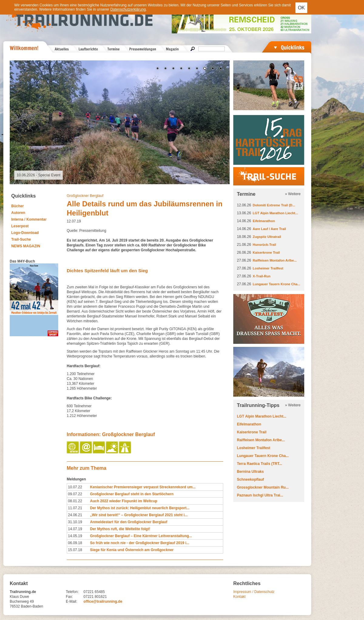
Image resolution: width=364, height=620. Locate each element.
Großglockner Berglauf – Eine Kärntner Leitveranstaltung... (141, 536)
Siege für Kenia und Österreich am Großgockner (132, 550)
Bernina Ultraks (250, 472)
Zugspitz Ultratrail (267, 237)
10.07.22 (75, 487)
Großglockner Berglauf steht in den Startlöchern (132, 494)
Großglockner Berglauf (85, 196)
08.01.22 (75, 501)
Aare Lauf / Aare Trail (269, 229)
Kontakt (239, 597)
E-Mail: (71, 601)
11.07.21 (75, 508)
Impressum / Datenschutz (254, 592)
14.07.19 (75, 529)
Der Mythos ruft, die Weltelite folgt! (120, 529)
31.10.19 (75, 522)
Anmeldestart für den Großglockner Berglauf (129, 522)
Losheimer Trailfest (268, 268)
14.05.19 (75, 536)
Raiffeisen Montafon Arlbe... (275, 260)
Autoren (18, 213)
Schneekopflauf (250, 479)
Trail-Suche (21, 239)
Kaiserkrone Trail (266, 252)
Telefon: (72, 592)
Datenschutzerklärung (128, 9)
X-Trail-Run (262, 276)
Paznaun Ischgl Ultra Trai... (260, 495)
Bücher (17, 206)
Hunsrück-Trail (264, 245)
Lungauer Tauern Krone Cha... (276, 284)
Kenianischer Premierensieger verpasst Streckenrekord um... (143, 487)
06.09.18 (75, 543)
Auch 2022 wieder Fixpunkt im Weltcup (124, 501)
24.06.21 (75, 515)
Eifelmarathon (264, 221)
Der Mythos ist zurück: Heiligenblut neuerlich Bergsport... (140, 508)
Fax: (69, 597)
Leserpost (20, 226)
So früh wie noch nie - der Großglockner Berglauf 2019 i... (140, 543)
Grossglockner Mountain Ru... (263, 487)
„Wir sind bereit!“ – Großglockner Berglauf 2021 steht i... (139, 515)
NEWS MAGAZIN (26, 246)
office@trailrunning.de (103, 601)
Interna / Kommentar (29, 219)
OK (301, 8)
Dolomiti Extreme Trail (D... (274, 205)
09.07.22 (75, 494)
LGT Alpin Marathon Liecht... (275, 213)
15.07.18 (75, 550)
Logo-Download (25, 233)
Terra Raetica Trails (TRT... (260, 464)
